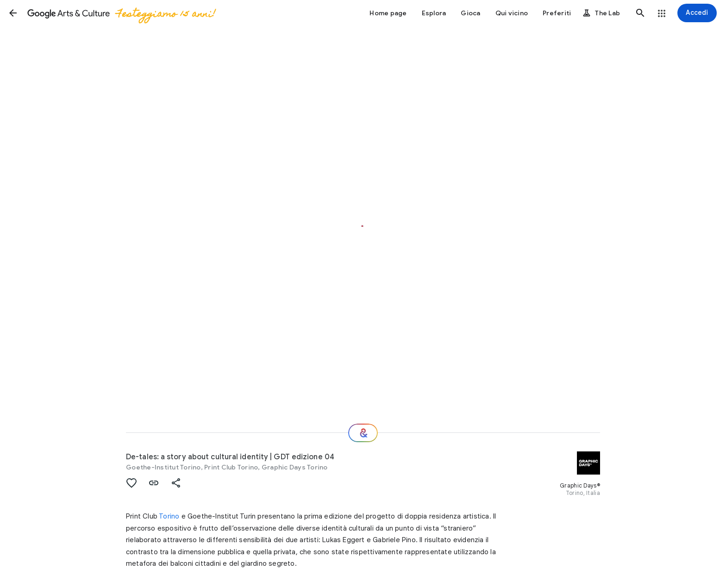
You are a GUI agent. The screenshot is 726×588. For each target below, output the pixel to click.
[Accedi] (697, 13)
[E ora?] (363, 433)
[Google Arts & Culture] (121, 13)
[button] (13, 13)
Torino (169, 516)
